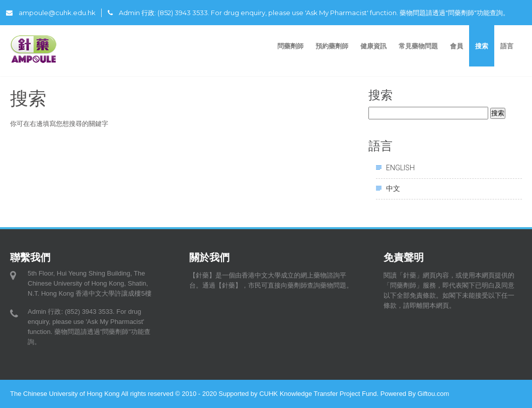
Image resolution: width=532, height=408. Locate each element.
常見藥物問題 (418, 46)
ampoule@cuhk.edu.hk (51, 13)
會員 (457, 46)
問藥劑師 (290, 46)
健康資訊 (373, 46)
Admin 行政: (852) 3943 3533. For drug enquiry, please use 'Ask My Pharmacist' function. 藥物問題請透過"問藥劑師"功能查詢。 (309, 13)
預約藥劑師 (332, 46)
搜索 (482, 46)
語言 (508, 46)
